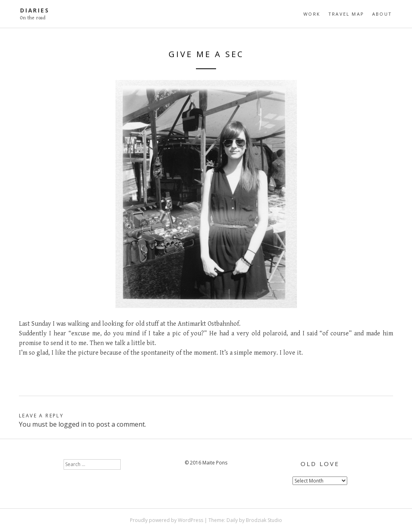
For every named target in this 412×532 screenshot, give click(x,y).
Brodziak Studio (264, 520)
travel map (346, 14)
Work (312, 14)
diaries (35, 10)
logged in (72, 424)
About (382, 14)
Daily (232, 520)
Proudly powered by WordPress (167, 520)
